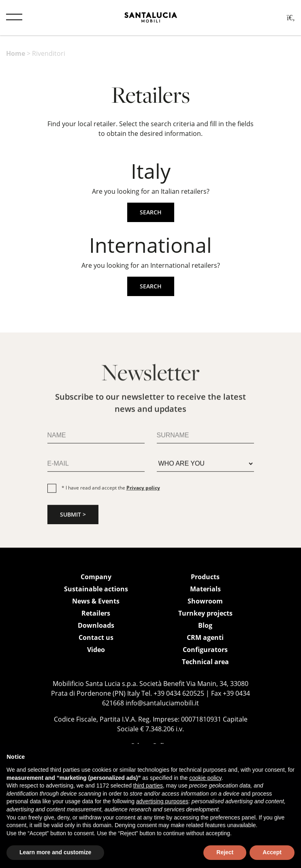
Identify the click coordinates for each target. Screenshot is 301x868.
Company (96, 577)
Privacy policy (143, 490)
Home (16, 53)
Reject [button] (225, 852)
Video (96, 650)
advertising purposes (162, 801)
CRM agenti (205, 637)
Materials (205, 589)
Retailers (96, 613)
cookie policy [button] (205, 778)
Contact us (96, 637)
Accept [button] (272, 852)
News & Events (96, 601)
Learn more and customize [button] (55, 852)
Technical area (205, 662)
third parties (148, 785)
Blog (205, 625)
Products (205, 577)
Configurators (205, 650)
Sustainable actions (96, 589)
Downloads (96, 625)
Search (151, 212)
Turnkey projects (205, 613)
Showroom (205, 601)
